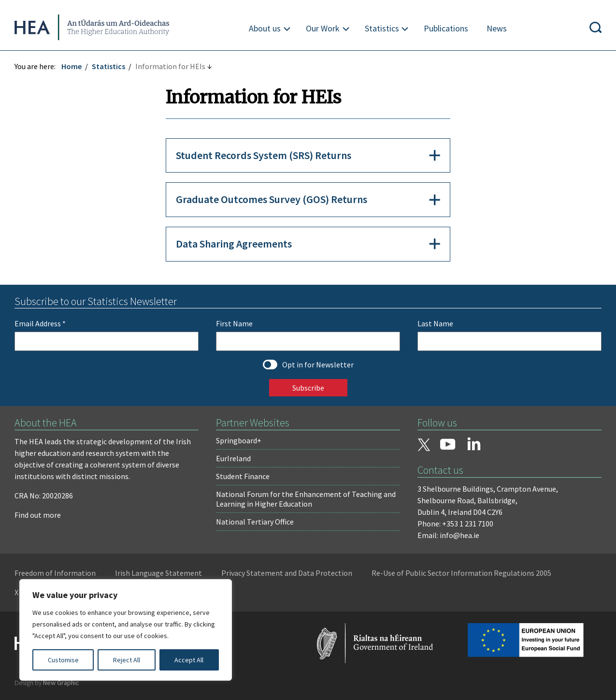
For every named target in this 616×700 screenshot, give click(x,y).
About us (265, 28)
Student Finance (243, 476)
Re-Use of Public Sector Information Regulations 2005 (461, 573)
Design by (47, 683)
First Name (234, 323)
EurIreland (233, 458)
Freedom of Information (55, 573)
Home (72, 66)
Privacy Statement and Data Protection (287, 573)
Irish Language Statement (158, 573)
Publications (446, 28)
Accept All (189, 660)
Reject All (127, 660)
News (497, 28)
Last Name (435, 323)
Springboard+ (239, 440)
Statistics (382, 28)
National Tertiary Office (255, 522)
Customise (63, 660)
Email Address (40, 323)
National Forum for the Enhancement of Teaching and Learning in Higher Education (306, 499)
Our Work (323, 28)
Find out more (38, 515)
